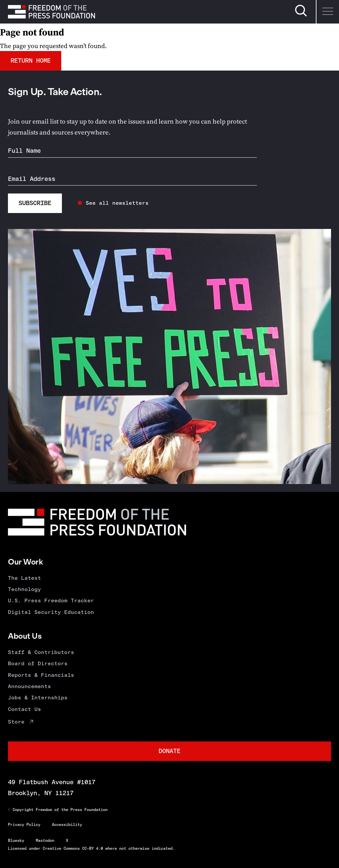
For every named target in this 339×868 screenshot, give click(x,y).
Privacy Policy (24, 825)
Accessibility (67, 825)
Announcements (29, 686)
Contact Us (24, 709)
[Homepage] (51, 12)
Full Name (24, 151)
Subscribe (35, 203)
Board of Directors (38, 663)
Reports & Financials (41, 675)
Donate (169, 751)
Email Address (32, 179)
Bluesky (16, 841)
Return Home (31, 60)
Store (16, 722)
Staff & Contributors (41, 652)
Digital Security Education (51, 612)
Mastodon (45, 841)
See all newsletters (117, 203)
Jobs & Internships (38, 698)
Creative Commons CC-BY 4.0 (73, 848)
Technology (24, 589)
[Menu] (327, 12)
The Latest (24, 578)
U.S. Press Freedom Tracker (51, 600)
